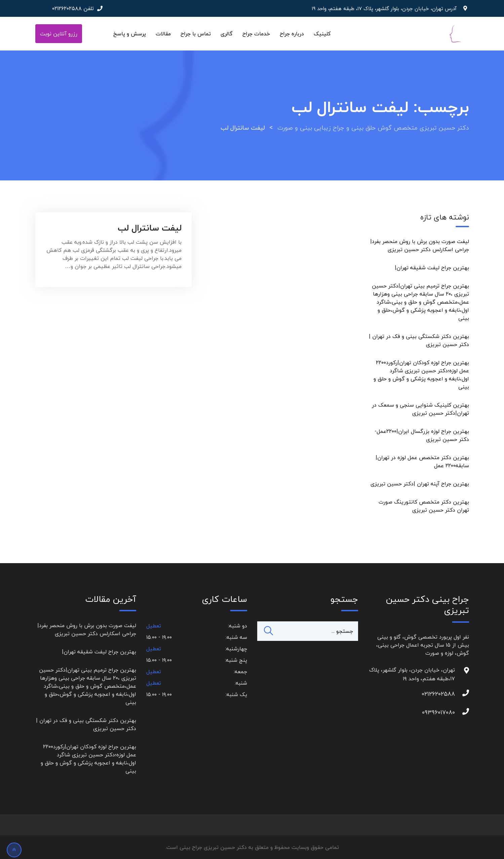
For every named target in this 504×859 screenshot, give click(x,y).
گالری (227, 34)
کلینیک (322, 34)
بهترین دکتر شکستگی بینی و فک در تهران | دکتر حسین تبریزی (419, 340)
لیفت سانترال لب (150, 228)
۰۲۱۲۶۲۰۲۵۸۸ (67, 8)
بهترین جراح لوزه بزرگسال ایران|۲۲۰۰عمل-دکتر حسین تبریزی (422, 435)
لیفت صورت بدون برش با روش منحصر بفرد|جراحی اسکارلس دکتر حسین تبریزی (420, 245)
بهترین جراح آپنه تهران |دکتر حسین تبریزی (420, 484)
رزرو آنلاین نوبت (59, 34)
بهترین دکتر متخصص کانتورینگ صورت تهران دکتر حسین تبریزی (424, 506)
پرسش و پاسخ (130, 34)
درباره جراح (292, 34)
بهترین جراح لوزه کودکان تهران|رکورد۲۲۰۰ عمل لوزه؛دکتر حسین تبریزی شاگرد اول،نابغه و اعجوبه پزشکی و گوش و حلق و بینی (421, 375)
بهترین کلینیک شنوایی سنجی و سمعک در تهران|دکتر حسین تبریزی (420, 409)
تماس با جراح (196, 34)
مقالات (163, 34)
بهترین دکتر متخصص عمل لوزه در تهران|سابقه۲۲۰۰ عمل (422, 461)
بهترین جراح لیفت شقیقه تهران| (432, 268)
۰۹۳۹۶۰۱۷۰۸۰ (448, 712)
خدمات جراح (256, 34)
